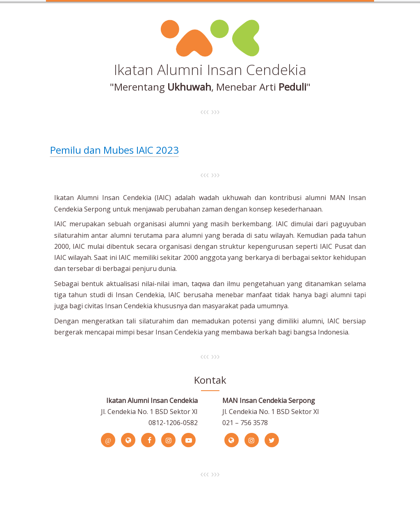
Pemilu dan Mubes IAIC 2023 (114, 150)
